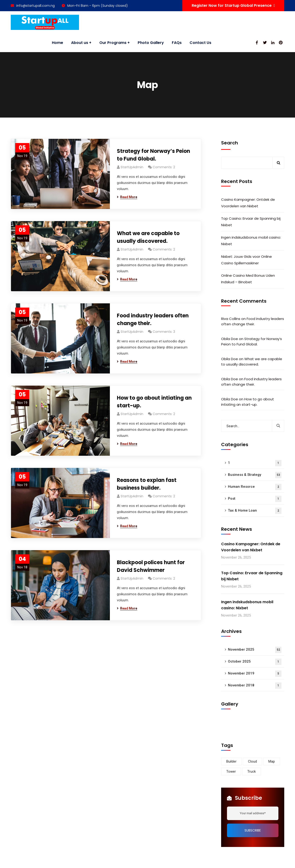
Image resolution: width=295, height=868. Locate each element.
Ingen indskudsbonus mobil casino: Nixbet (251, 241)
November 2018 (255, 686)
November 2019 (255, 674)
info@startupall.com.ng (33, 6)
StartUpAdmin (132, 167)
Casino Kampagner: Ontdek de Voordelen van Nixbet (248, 203)
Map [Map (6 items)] (272, 761)
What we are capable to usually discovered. (148, 237)
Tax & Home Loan (255, 511)
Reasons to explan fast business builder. (147, 484)
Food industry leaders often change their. (153, 319)
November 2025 (255, 650)
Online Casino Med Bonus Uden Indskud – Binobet (248, 279)
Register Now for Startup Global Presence (233, 5)
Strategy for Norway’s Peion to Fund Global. (153, 155)
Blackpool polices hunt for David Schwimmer (151, 566)
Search (230, 143)
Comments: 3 (164, 332)
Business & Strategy (255, 475)
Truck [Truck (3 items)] (252, 771)
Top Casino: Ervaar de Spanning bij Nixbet (251, 222)
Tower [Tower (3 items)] (231, 771)
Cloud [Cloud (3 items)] (252, 761)
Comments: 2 (164, 167)
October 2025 (255, 662)
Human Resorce (255, 487)
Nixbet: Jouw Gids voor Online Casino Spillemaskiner (246, 260)
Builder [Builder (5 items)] (231, 761)
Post (255, 499)
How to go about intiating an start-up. (154, 402)
